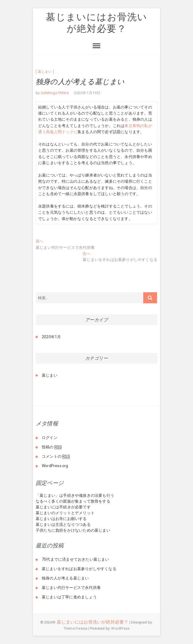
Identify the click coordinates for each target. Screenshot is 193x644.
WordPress (120, 628)
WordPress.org (55, 466)
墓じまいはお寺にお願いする (61, 519)
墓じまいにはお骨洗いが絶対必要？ (97, 23)
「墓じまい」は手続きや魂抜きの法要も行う (75, 495)
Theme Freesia (76, 628)
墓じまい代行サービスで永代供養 (71, 588)
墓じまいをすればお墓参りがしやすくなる (79, 569)
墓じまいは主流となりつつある (63, 524)
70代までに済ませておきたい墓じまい (75, 559)
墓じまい (45, 72)
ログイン (50, 438)
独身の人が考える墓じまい (65, 578)
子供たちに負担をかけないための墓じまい (73, 530)
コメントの (56, 457)
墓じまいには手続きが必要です (63, 507)
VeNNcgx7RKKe (54, 93)
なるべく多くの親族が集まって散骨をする (73, 501)
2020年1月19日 (87, 93)
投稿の (52, 447)
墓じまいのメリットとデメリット (65, 513)
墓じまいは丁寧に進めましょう (69, 597)
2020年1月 (51, 337)
